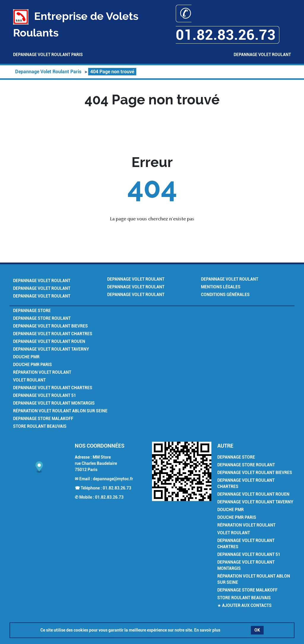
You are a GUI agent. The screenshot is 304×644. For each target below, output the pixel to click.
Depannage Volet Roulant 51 (45, 395)
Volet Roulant (29, 380)
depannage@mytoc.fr (113, 479)
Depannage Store (32, 311)
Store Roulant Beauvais (40, 426)
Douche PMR (26, 357)
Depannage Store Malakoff (43, 419)
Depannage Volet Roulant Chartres (53, 334)
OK (257, 630)
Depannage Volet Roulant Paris (48, 55)
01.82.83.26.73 (117, 488)
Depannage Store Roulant (42, 318)
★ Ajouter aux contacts (244, 605)
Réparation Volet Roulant (42, 372)
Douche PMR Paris (33, 365)
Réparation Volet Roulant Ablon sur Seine (60, 411)
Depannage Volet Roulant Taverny (51, 349)
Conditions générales (225, 295)
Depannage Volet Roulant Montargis (54, 403)
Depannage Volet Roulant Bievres (50, 326)
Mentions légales (221, 287)
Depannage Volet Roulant (262, 55)
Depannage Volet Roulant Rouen (49, 341)
